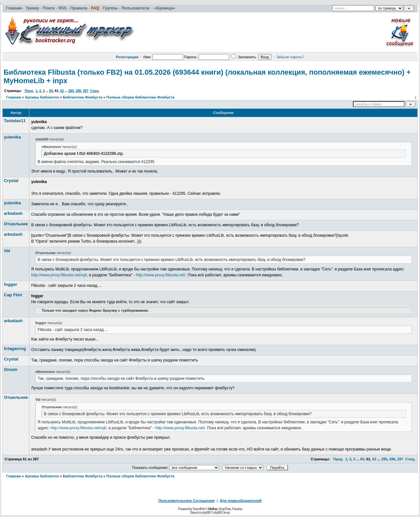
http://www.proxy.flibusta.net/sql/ (59, 275)
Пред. (29, 91)
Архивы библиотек (42, 97)
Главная (14, 97)
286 (78, 91)
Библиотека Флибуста (83, 97)
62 (62, 91)
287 (86, 91)
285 (71, 91)
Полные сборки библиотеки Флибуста (140, 97)
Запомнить (244, 57)
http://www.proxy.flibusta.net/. (161, 275)
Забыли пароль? (290, 57)
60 (51, 91)
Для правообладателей (241, 501)
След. (95, 91)
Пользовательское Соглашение (186, 501)
